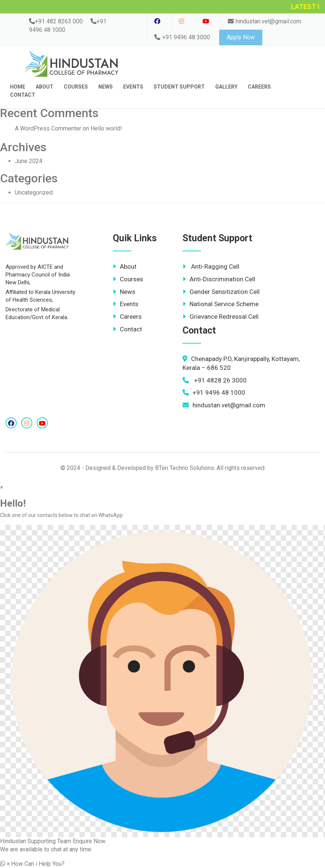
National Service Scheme (221, 304)
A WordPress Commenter (48, 128)
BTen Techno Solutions (185, 468)
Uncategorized (34, 193)
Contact (127, 329)
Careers (259, 87)
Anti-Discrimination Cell (219, 279)
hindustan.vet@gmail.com (265, 21)
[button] (162, 685)
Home (18, 87)
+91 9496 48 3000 (182, 37)
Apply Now (241, 37)
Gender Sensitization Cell (221, 292)
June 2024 (29, 161)
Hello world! (106, 128)
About (45, 87)
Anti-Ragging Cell (211, 266)
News (106, 87)
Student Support (179, 87)
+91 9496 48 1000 (214, 392)
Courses (76, 87)
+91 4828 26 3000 (215, 380)
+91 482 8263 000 (56, 21)
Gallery (226, 87)
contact (23, 95)
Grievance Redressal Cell (221, 317)
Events (133, 87)
